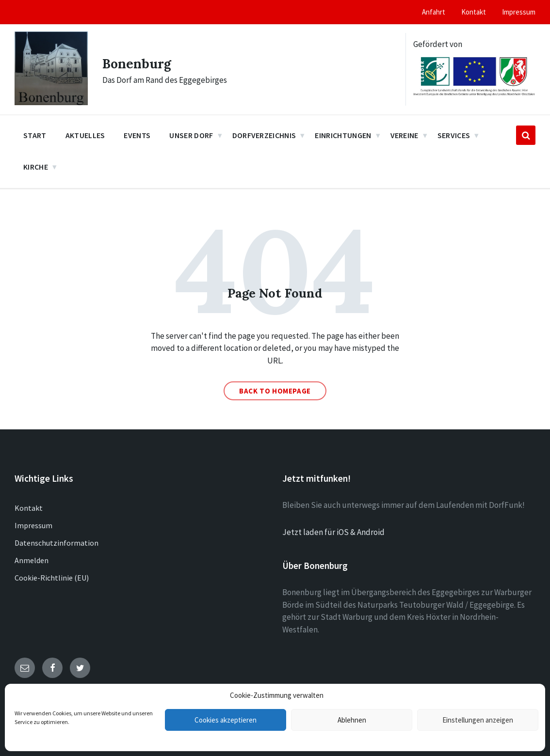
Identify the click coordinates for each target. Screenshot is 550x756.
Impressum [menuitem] (519, 12)
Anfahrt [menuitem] (434, 12)
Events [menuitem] (137, 135)
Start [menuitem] (35, 135)
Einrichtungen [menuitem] (343, 135)
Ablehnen (352, 720)
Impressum (33, 525)
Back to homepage (275, 391)
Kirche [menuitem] (36, 167)
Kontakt (29, 508)
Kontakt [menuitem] (474, 12)
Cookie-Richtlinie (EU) (52, 578)
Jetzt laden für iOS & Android (333, 532)
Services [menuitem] (454, 135)
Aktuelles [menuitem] (85, 135)
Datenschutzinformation (57, 543)
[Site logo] (51, 102)
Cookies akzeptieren (226, 720)
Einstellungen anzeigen (478, 720)
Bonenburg (141, 63)
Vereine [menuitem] (404, 135)
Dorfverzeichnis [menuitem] (264, 135)
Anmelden (32, 560)
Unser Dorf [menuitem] (191, 135)
